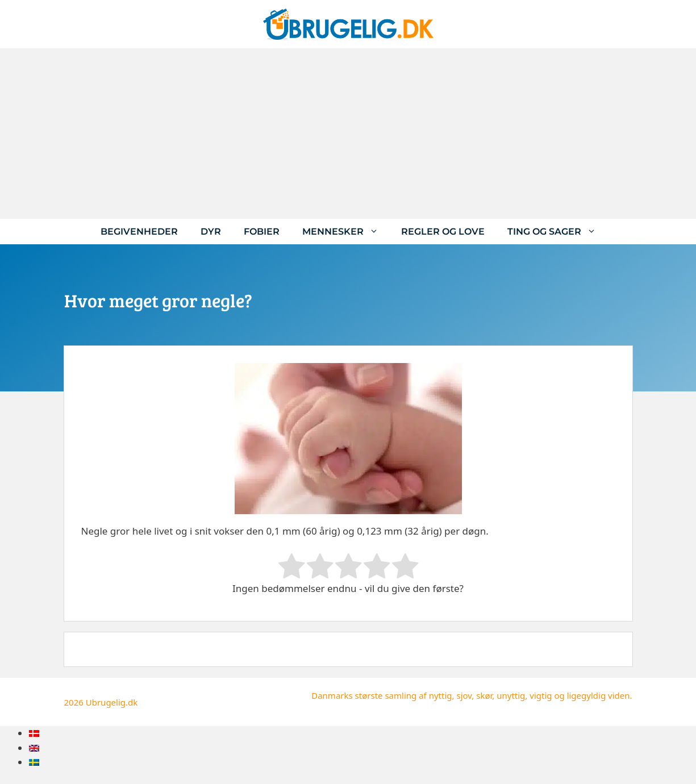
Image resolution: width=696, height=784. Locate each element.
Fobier (262, 232)
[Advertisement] (348, 134)
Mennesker (346, 232)
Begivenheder (139, 232)
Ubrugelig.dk (112, 702)
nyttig (441, 695)
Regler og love (443, 232)
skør (484, 695)
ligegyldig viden (599, 695)
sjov (464, 695)
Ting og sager (557, 232)
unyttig (511, 695)
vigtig (541, 695)
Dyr (211, 232)
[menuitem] (34, 733)
